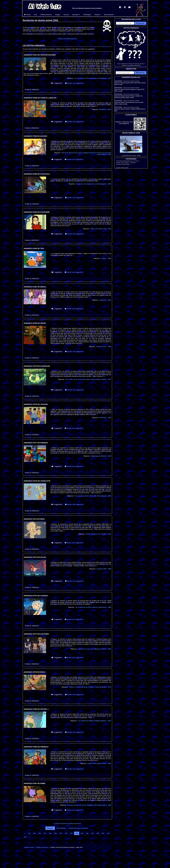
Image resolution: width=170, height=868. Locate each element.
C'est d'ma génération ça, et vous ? (128, 161)
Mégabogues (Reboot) (101, 456)
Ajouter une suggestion (74, 83)
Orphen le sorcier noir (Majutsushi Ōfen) (94, 649)
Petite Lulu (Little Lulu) (101, 229)
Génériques (87, 15)
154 (34, 833)
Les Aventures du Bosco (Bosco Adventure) (93, 607)
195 (82, 833)
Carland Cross (104, 347)
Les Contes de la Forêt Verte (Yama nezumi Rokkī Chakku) (88, 379)
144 (29, 833)
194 (77, 833)
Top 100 (66, 15)
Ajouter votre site (122, 168)
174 (45, 833)
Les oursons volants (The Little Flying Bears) (93, 496)
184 (50, 833)
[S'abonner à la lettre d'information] (125, 73)
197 (92, 833)
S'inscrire (140, 73)
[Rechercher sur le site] (125, 23)
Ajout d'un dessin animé (131, 81)
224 (25, 837)
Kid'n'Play (105, 418)
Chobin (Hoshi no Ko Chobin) (98, 534)
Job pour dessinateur (123, 164)
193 (71, 833)
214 (108, 833)
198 (98, 833)
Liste (35, 15)
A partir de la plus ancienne (78, 828)
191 (61, 833)
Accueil (27, 15)
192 (66, 833)
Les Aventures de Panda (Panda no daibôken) (93, 78)
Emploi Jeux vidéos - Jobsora (126, 163)
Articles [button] (97, 15)
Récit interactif (109, 15)
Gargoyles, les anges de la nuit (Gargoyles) (93, 184)
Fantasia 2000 (104, 569)
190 (55, 833)
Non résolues (61, 828)
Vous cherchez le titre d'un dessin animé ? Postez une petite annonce (131, 48)
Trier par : (50, 828)
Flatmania (105, 300)
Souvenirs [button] (76, 15)
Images (58, 15)
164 (40, 833)
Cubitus (106, 258)
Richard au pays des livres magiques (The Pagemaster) (89, 805)
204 (103, 833)
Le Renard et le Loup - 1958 (131, 146)
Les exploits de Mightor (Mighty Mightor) (94, 721)
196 (87, 833)
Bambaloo (105, 109)
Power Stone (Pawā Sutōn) (99, 763)
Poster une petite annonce (67, 39)
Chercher (140, 23)
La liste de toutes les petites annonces (67, 823)
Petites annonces (46, 15)
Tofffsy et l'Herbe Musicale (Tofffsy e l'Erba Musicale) (90, 687)
